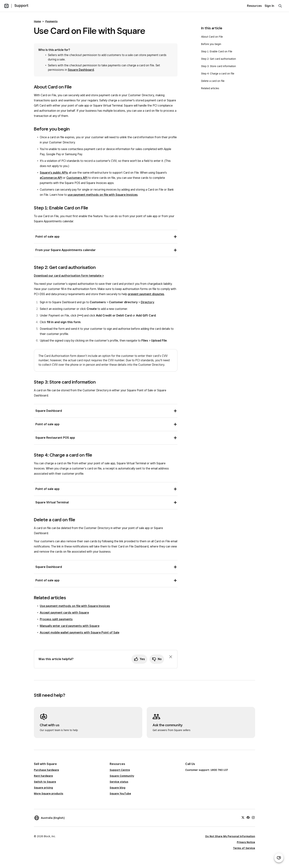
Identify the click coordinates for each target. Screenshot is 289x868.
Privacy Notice (246, 842)
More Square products (49, 794)
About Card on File (212, 37)
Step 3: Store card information (219, 66)
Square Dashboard (81, 70)
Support (21, 6)
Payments (51, 21)
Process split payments (56, 619)
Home (37, 21)
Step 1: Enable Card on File (217, 51)
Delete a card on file (213, 81)
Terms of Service (244, 848)
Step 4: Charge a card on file (218, 74)
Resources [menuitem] (254, 6)
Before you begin (211, 44)
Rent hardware (43, 776)
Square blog (117, 788)
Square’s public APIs (54, 173)
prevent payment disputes (146, 294)
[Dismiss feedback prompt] (171, 657)
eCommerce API (51, 178)
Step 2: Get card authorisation (219, 59)
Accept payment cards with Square (64, 613)
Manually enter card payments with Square (70, 626)
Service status (119, 782)
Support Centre (120, 770)
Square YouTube (120, 794)
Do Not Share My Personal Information (230, 836)
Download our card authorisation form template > (69, 276)
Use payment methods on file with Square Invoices (75, 606)
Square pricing (43, 788)
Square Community (122, 776)
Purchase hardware (46, 770)
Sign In (269, 6)
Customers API (77, 178)
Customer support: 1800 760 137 (207, 770)
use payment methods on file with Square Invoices (103, 195)
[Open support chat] (279, 858)
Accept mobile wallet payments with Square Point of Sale (80, 633)
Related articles (210, 88)
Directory (147, 302)
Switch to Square (45, 782)
